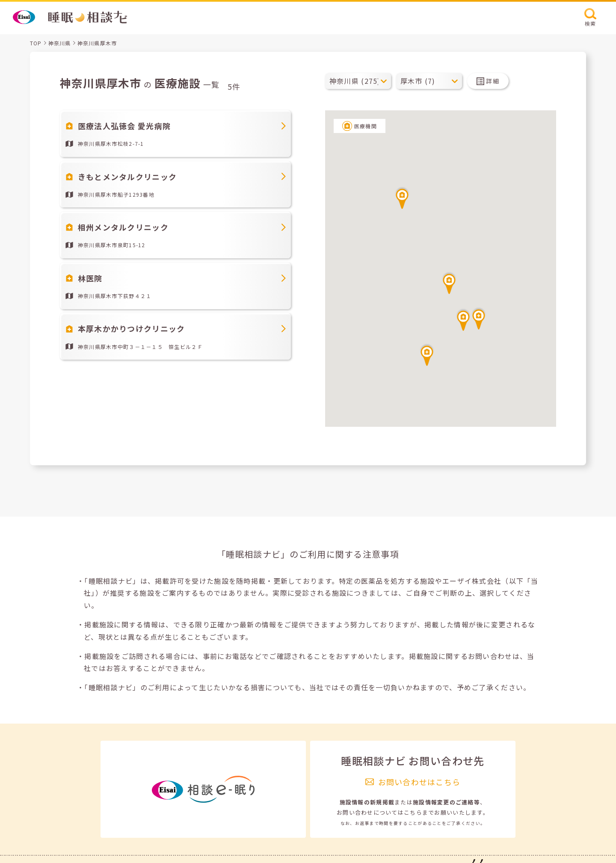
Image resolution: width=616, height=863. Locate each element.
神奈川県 (60, 43)
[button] (449, 283)
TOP (36, 43)
